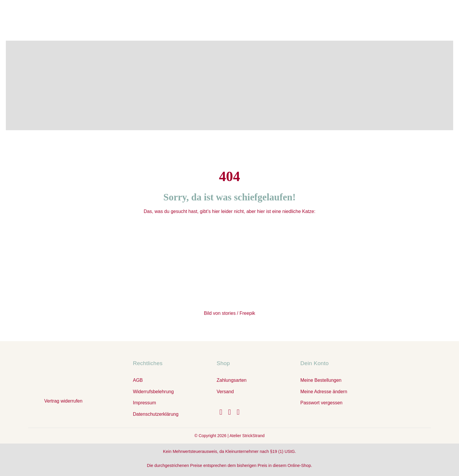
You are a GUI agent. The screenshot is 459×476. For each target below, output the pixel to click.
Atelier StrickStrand (247, 436)
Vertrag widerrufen (63, 401)
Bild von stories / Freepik (229, 313)
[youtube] (238, 412)
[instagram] (229, 412)
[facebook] (221, 412)
